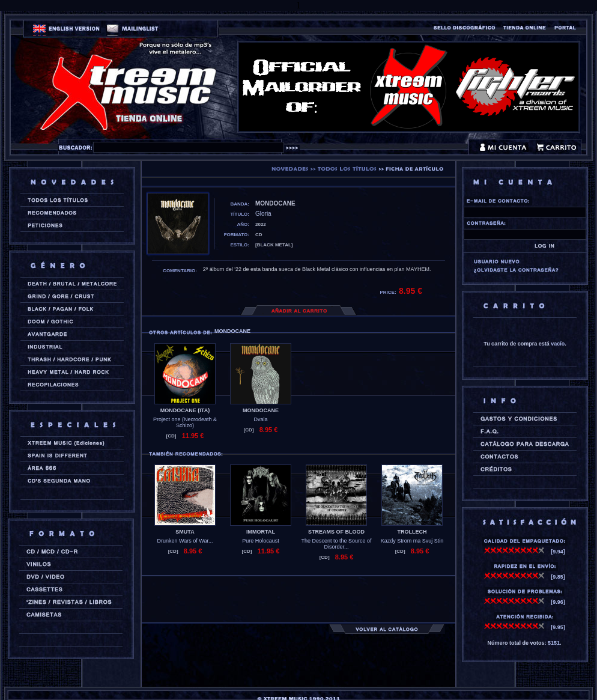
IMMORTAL (261, 532)
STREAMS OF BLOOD (336, 532)
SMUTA (185, 532)
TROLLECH (412, 532)
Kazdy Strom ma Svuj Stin (412, 541)
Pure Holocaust (261, 541)
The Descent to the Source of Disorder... (336, 544)
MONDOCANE (261, 410)
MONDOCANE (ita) (185, 410)
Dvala (260, 419)
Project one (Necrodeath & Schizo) (185, 422)
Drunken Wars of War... (185, 541)
